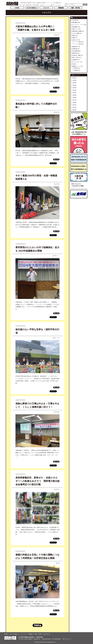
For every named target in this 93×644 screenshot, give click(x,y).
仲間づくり (57, 256)
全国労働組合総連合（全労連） (79, 194)
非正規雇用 (75, 51)
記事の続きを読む (56, 88)
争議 (74, 38)
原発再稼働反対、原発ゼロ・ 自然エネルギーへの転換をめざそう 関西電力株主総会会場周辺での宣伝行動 (37, 481)
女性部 (76, 70)
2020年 (75, 93)
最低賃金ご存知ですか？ (79, 121)
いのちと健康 (76, 33)
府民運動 (57, 412)
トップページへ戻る (17, 8)
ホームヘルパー (76, 62)
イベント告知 (78, 44)
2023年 (75, 85)
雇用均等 (75, 53)
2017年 (75, 100)
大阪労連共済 (79, 177)
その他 (74, 20)
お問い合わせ (47, 634)
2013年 (75, 110)
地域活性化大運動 (77, 31)
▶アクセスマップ (67, 639)
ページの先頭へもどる (37, 625)
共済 (74, 64)
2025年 (75, 80)
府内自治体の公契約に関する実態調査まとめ (79, 168)
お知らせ (75, 40)
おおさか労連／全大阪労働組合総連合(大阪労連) (12, 4)
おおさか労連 (10, 638)
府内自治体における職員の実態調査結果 (79, 158)
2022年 (75, 88)
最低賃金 (57, 35)
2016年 (75, 103)
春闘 (58, 563)
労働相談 (61, 8)
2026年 (75, 78)
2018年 (75, 98)
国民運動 (57, 489)
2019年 (75, 95)
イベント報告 (78, 42)
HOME (6, 634)
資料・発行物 (75, 8)
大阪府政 (75, 60)
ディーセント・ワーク (78, 25)
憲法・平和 (57, 338)
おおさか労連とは (32, 8)
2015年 (75, 105)
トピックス (46, 8)
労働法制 (75, 49)
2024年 (75, 83)
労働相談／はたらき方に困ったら (79, 145)
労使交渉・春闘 (76, 55)
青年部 (76, 68)
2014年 (75, 107)
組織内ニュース (76, 66)
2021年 (75, 90)
